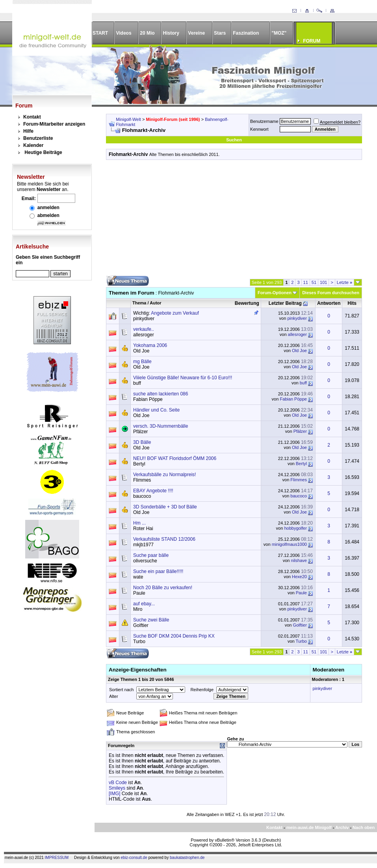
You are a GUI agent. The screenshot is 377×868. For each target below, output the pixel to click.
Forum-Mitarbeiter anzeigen (54, 124)
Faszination (246, 33)
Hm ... (139, 523)
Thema (139, 303)
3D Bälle (142, 442)
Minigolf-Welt (128, 119)
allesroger (144, 335)
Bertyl (139, 464)
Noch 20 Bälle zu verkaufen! (163, 588)
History (171, 33)
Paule (139, 593)
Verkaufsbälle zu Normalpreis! (164, 475)
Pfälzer (140, 432)
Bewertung (247, 303)
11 (306, 282)
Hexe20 (299, 577)
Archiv (342, 827)
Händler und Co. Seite (156, 410)
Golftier (141, 625)
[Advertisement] (234, 221)
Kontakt (32, 117)
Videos (123, 33)
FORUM (312, 41)
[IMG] (114, 794)
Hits (352, 303)
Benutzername (264, 121)
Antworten (329, 303)
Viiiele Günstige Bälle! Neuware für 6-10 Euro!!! (183, 378)
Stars (220, 33)
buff (137, 383)
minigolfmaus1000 (289, 544)
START (100, 33)
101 (323, 282)
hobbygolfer (295, 528)
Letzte (344, 282)
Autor (155, 303)
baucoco (142, 496)
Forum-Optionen (275, 293)
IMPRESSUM (57, 858)
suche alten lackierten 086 (161, 394)
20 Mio (147, 33)
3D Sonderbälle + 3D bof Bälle (165, 507)
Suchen (234, 140)
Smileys (117, 788)
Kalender (33, 145)
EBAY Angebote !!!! (153, 491)
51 (314, 282)
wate (138, 577)
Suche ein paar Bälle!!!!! (158, 571)
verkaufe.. (144, 329)
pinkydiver (144, 319)
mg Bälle (142, 362)
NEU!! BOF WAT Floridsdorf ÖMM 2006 (175, 458)
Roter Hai (143, 529)
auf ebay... (144, 604)
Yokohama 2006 (150, 345)
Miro (138, 609)
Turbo (139, 642)
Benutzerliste (38, 138)
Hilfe (28, 131)
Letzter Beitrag (285, 303)
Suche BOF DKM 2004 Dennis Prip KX (174, 636)
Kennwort (259, 129)
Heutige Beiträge (43, 152)
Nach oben (364, 827)
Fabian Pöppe (148, 399)
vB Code (118, 783)
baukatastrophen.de (187, 858)
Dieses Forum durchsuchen (331, 293)
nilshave (299, 560)
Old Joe (141, 351)
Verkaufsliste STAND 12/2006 (164, 539)
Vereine (196, 33)
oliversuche (145, 561)
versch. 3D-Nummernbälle (161, 426)
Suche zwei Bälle (151, 620)
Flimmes (142, 480)
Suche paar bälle (151, 555)
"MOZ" (279, 33)
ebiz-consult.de (134, 858)
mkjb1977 (143, 545)
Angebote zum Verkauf (175, 313)
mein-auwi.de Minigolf (309, 827)
